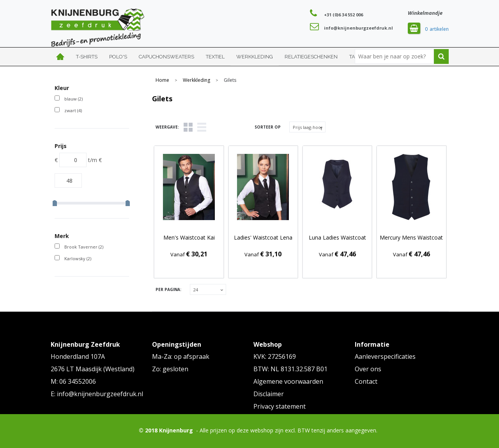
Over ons (368, 369)
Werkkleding (255, 57)
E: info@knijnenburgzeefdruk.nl (97, 394)
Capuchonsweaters (166, 57)
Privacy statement (280, 406)
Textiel (215, 57)
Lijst (202, 127)
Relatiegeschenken (311, 57)
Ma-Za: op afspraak (181, 356)
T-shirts (87, 57)
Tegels (188, 127)
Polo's (118, 57)
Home (60, 57)
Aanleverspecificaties (385, 356)
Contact (366, 381)
